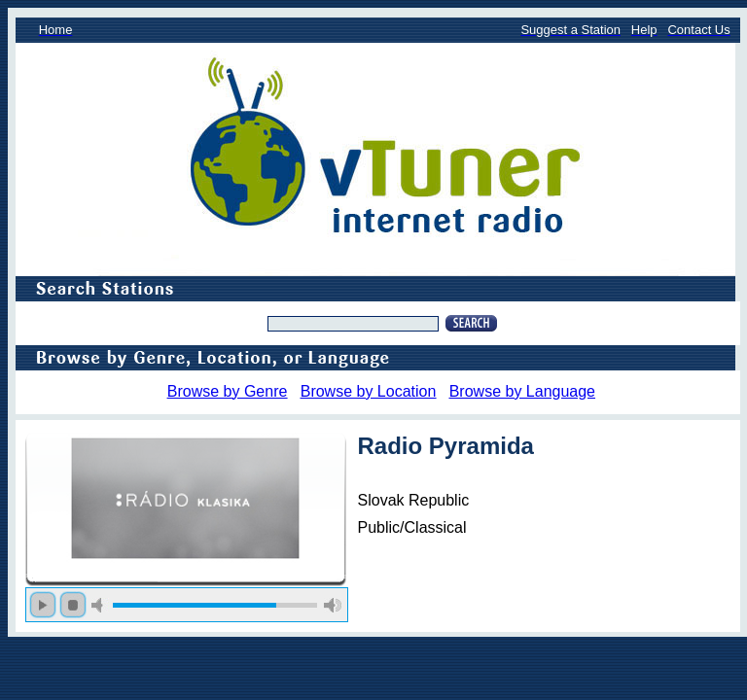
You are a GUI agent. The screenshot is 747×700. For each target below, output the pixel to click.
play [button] (43, 605)
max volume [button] (333, 605)
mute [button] (100, 605)
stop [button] (73, 605)
